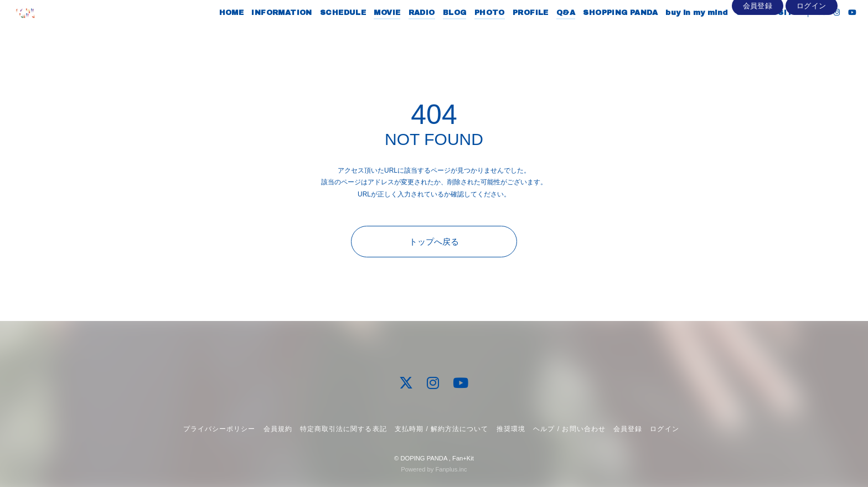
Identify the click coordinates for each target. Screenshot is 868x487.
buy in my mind (676, 32)
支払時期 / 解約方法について (442, 429)
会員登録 (758, 51)
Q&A (545, 32)
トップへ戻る (434, 242)
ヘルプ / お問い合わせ (569, 429)
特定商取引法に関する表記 (343, 429)
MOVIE (367, 32)
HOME (211, 32)
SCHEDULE (322, 32)
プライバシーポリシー (219, 429)
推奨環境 (511, 429)
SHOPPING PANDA (600, 32)
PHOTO (469, 32)
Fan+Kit (463, 458)
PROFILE (510, 32)
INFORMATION (262, 32)
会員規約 (278, 429)
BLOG (434, 32)
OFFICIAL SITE (746, 32)
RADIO (401, 32)
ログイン (812, 51)
